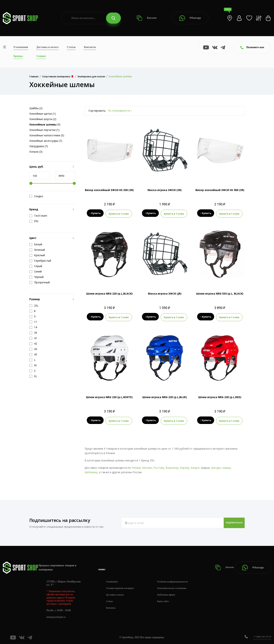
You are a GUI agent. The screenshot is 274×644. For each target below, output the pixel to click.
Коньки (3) (36, 152)
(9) (45, 124)
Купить (95, 213)
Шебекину (91, 470)
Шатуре (216, 466)
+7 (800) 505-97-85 (261, 635)
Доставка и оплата (48, 47)
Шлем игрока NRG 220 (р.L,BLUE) (165, 396)
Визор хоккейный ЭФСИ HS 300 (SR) (109, 190)
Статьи (71, 47)
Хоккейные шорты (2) (43, 119)
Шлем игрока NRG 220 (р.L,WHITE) (109, 396)
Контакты (90, 47)
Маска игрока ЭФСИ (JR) (165, 293)
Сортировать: (97, 111)
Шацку (226, 466)
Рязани (136, 466)
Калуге (195, 466)
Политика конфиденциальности (180, 579)
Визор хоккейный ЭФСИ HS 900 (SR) (220, 190)
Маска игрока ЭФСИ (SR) (165, 190)
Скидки (41, 56)
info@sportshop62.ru (58, 615)
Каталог (147, 18)
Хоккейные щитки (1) (43, 114)
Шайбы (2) (36, 108)
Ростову (159, 466)
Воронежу (172, 466)
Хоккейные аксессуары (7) (46, 141)
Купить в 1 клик (119, 213)
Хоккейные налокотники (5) (47, 135)
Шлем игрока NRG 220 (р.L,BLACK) (109, 293)
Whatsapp (190, 18)
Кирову (185, 466)
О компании (21, 47)
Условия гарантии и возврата (122, 586)
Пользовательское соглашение (179, 586)
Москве (147, 466)
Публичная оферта (172, 593)
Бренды (18, 56)
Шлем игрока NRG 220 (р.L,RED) (220, 396)
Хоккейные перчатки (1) (44, 130)
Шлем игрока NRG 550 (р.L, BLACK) (220, 293)
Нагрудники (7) (39, 146)
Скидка (36, 196)
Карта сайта (169, 599)
